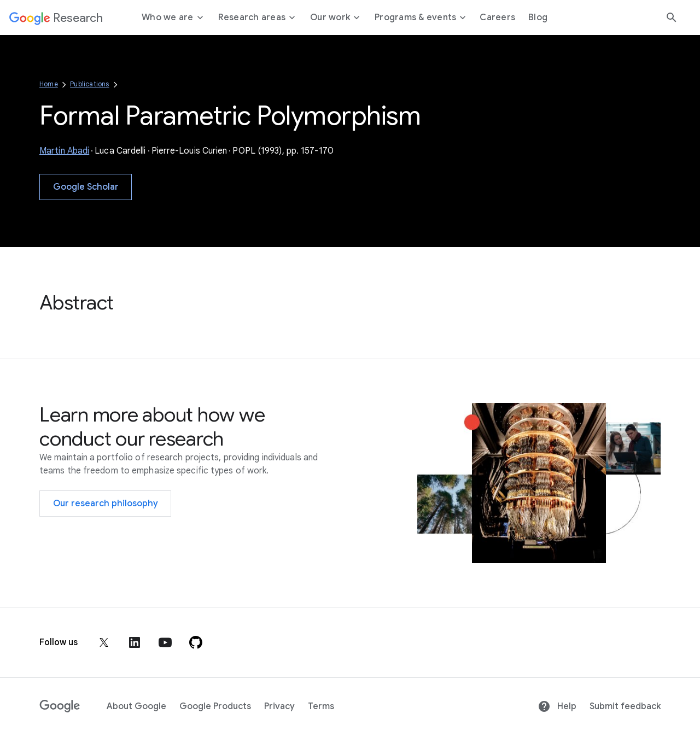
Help (557, 706)
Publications (89, 84)
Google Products (215, 706)
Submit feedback (625, 706)
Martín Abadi (64, 151)
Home (49, 84)
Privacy (279, 706)
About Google (136, 706)
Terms (321, 706)
